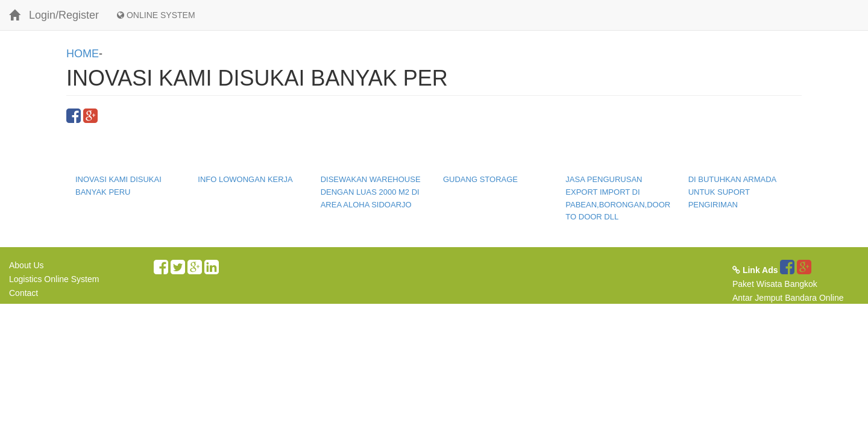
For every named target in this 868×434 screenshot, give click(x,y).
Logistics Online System (54, 279)
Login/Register (64, 15)
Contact (24, 293)
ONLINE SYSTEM (156, 15)
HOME (83, 54)
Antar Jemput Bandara (775, 298)
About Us (27, 265)
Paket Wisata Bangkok (775, 284)
